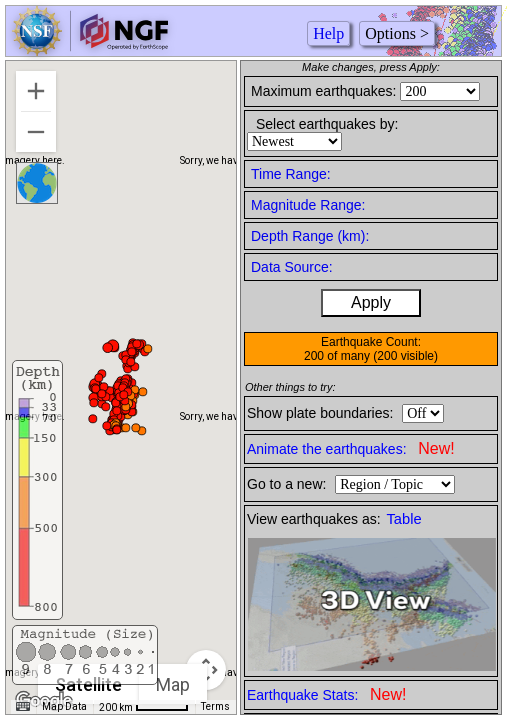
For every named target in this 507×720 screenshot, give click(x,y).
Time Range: (291, 174)
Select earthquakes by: (327, 124)
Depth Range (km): (310, 236)
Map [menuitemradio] (173, 684)
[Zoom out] (36, 132)
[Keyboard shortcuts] (23, 707)
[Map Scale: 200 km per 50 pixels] (144, 707)
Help (328, 33)
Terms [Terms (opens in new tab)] (215, 706)
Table (404, 519)
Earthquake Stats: (326, 694)
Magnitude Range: (308, 205)
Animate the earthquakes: (351, 448)
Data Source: (292, 267)
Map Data (64, 706)
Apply (371, 302)
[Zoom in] (36, 91)
